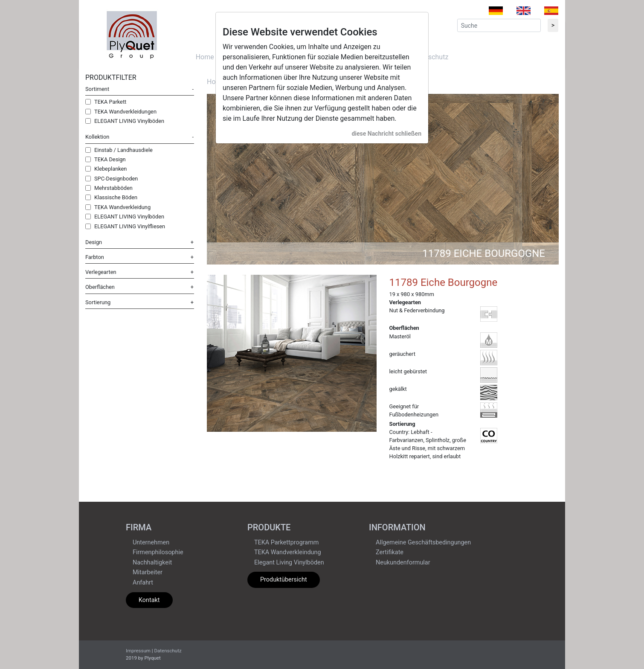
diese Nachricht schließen (386, 134)
